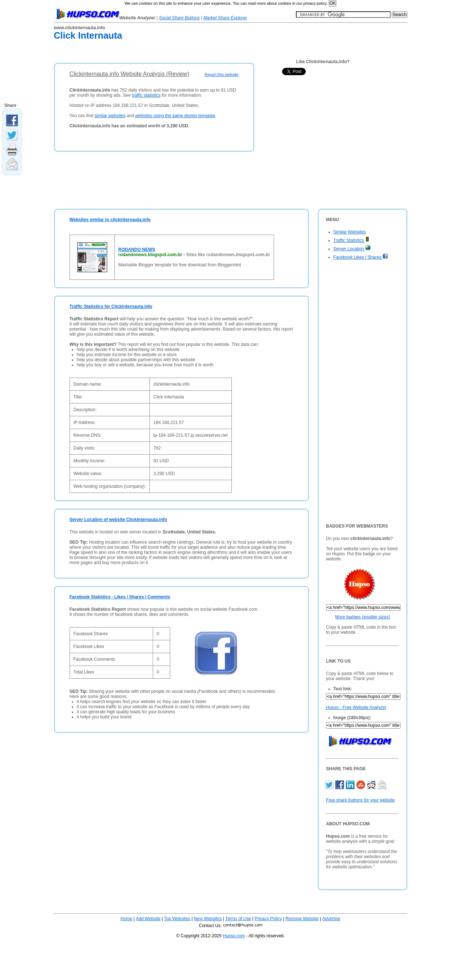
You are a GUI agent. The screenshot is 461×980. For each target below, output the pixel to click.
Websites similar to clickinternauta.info (110, 220)
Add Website (148, 919)
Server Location (352, 249)
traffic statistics (146, 95)
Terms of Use (238, 919)
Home (126, 919)
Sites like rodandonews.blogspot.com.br (228, 255)
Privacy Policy (268, 919)
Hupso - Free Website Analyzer (356, 707)
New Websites (208, 919)
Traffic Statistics (351, 240)
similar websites (110, 116)
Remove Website (302, 919)
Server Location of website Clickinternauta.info (118, 520)
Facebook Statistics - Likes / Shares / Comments (120, 597)
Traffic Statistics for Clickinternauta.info (111, 306)
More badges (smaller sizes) (363, 617)
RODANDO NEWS (137, 250)
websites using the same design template (175, 116)
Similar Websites (350, 232)
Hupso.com (234, 936)
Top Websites (177, 919)
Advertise (331, 919)
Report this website (222, 74)
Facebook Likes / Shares (361, 257)
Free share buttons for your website (361, 800)
